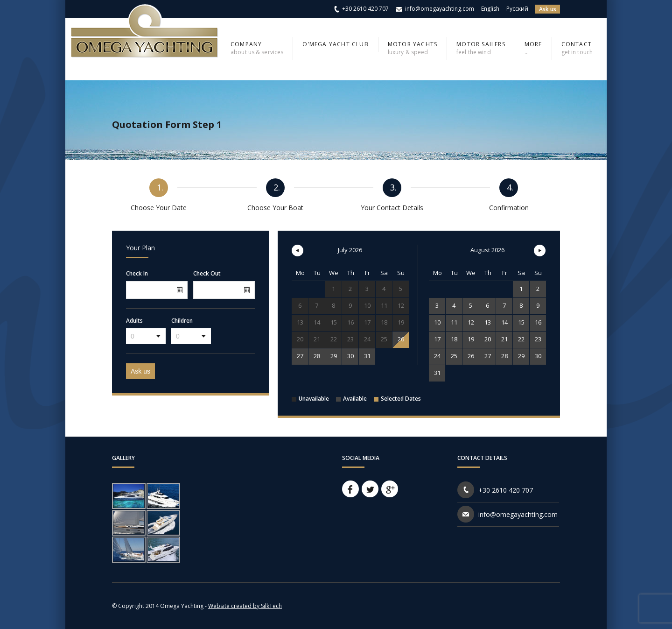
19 (471, 339)
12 (471, 322)
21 (504, 339)
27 (300, 356)
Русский (517, 9)
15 (521, 322)
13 (488, 322)
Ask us (548, 9)
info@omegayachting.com (440, 9)
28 (317, 356)
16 (538, 322)
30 (350, 356)
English (490, 9)
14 (504, 322)
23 (538, 339)
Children (182, 321)
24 (437, 356)
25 (454, 356)
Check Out (207, 274)
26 (401, 339)
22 (521, 339)
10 (437, 322)
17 (437, 339)
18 (454, 339)
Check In (137, 274)
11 (454, 322)
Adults (134, 321)
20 (488, 339)
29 (334, 356)
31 (367, 356)
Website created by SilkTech (245, 606)
